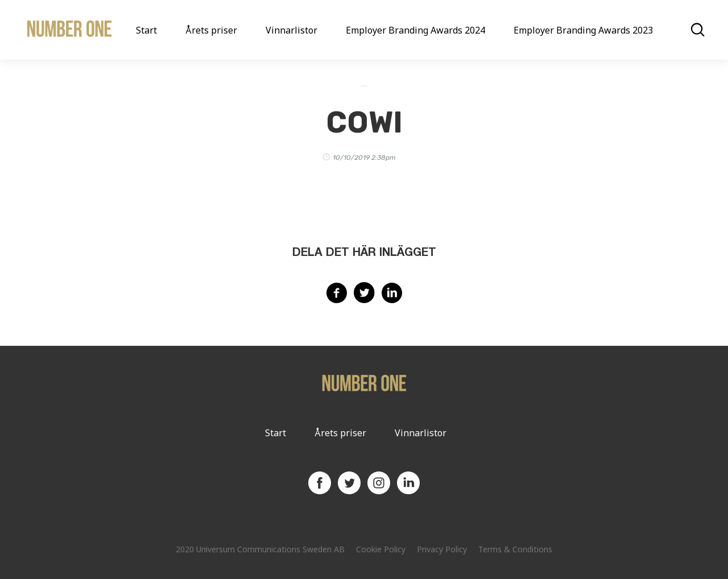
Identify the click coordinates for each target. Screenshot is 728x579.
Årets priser (211, 30)
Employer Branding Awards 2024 (415, 30)
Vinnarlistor (291, 30)
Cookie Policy (381, 549)
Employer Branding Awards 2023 (583, 30)
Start (146, 30)
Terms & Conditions (515, 549)
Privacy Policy (442, 549)
